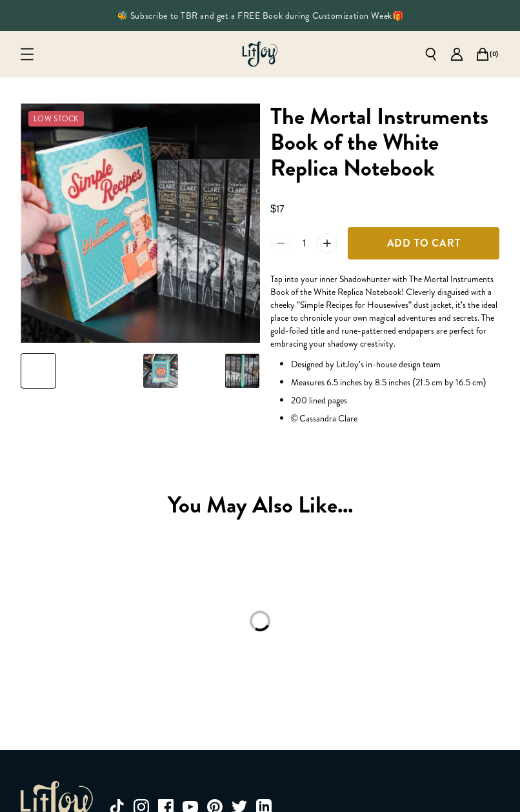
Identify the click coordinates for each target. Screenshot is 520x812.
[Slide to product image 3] (120, 371)
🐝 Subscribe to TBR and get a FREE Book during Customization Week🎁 (260, 15)
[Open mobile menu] (27, 54)
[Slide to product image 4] (161, 371)
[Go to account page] (457, 54)
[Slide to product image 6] (242, 371)
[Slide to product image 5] (202, 371)
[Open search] (431, 54)
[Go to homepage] (260, 54)
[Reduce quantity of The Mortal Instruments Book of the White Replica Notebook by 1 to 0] (281, 243)
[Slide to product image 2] (79, 371)
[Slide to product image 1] (38, 371)
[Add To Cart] (424, 243)
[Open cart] (483, 54)
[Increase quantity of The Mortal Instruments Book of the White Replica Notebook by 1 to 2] (327, 243)
